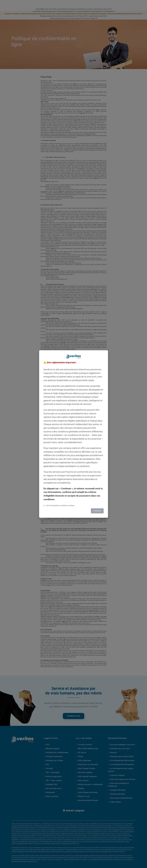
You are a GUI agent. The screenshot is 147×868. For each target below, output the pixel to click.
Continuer (97, 511)
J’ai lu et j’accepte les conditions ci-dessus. (59, 506)
